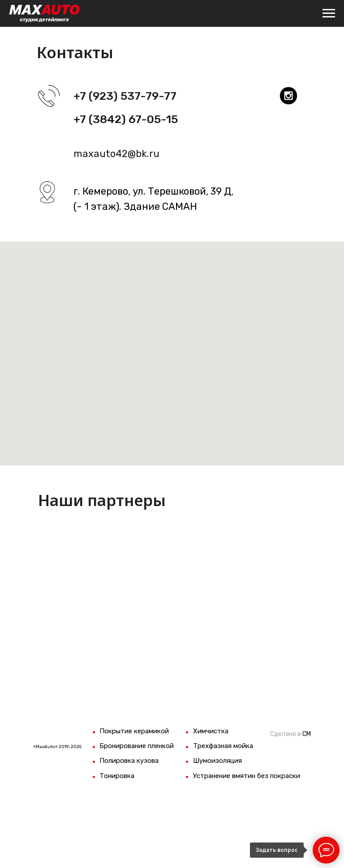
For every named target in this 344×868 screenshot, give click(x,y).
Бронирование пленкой (137, 746)
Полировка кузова (129, 761)
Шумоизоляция (217, 761)
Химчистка (211, 731)
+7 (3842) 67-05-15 (126, 119)
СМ (307, 734)
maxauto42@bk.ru (116, 154)
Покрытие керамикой (134, 731)
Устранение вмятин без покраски (247, 776)
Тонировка (117, 776)
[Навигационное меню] (329, 13)
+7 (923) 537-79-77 (125, 96)
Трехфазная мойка (223, 746)
